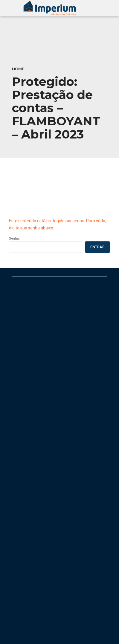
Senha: (46, 245)
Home (18, 69)
